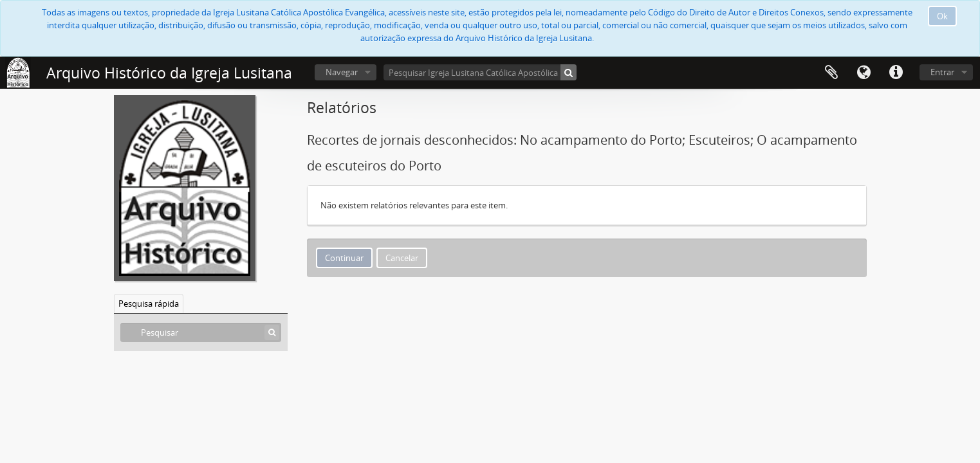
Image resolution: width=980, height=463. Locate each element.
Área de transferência (831, 73)
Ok (942, 16)
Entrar (942, 72)
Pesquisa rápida (149, 304)
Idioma (864, 73)
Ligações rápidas (896, 73)
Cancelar (402, 258)
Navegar (342, 72)
